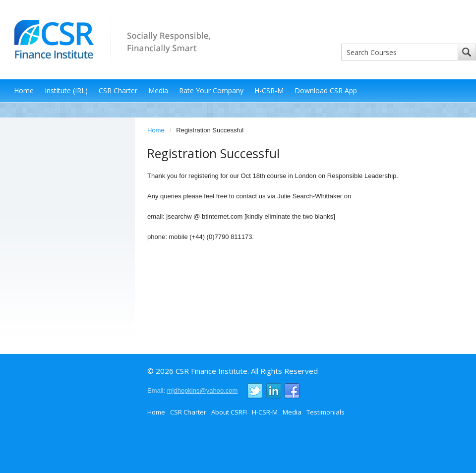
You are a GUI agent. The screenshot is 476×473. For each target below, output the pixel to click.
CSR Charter (118, 90)
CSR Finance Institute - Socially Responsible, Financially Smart (109, 39)
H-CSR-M (269, 90)
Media (158, 90)
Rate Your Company (211, 90)
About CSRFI (229, 412)
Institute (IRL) (66, 90)
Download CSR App (326, 90)
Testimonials (326, 412)
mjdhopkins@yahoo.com (203, 390)
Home (24, 90)
